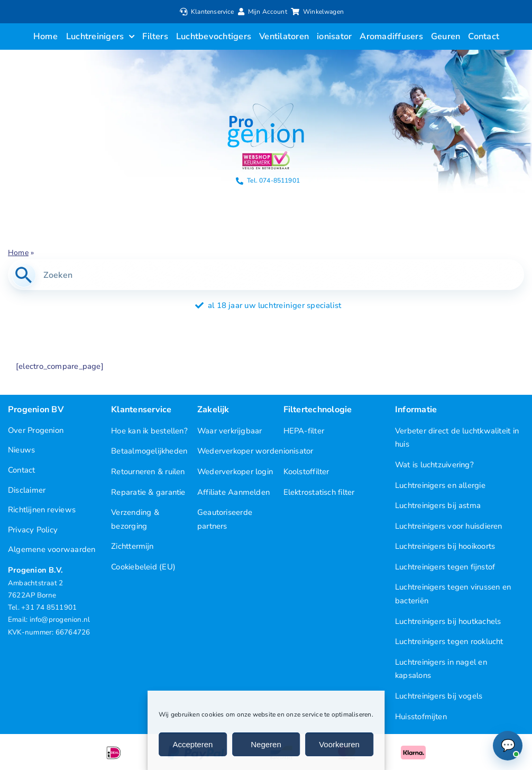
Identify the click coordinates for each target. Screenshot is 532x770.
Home (18, 253)
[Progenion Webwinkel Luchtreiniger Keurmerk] (266, 155)
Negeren (266, 744)
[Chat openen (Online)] (508, 746)
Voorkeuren (339, 744)
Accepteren (193, 744)
